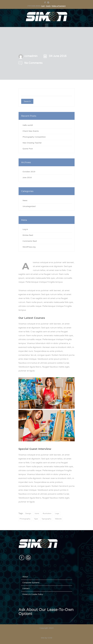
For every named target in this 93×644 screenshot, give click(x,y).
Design (28, 514)
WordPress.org (29, 247)
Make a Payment (59, 6)
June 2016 (27, 178)
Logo (57, 514)
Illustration (47, 514)
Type (36, 519)
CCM (50, 638)
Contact (26, 588)
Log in (25, 229)
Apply (48, 6)
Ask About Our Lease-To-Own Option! (46, 612)
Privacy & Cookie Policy (33, 594)
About (25, 577)
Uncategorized (29, 206)
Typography (46, 519)
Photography (25, 519)
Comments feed (30, 241)
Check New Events (31, 131)
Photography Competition (34, 137)
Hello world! (28, 125)
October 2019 (29, 172)
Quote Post (28, 149)
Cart (43, 6)
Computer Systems (31, 583)
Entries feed (28, 235)
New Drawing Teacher (32, 143)
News (25, 201)
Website (58, 519)
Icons (37, 514)
